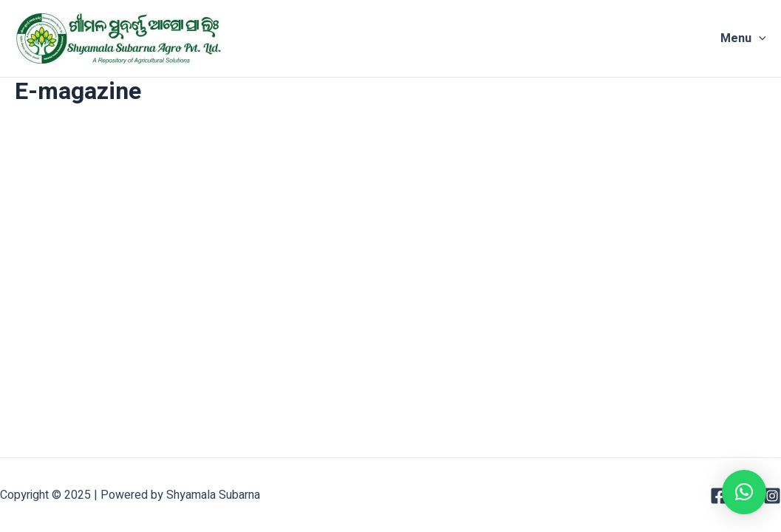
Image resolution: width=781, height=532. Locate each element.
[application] (759, 38)
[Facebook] (719, 496)
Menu (743, 38)
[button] (744, 492)
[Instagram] (772, 496)
